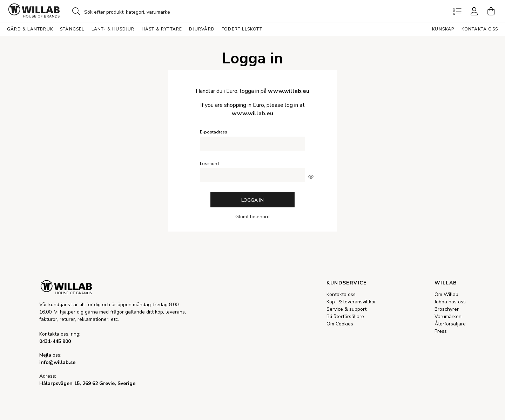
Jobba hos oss (450, 302)
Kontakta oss (480, 29)
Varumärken (448, 316)
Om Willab (446, 294)
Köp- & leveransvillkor (351, 302)
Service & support (346, 309)
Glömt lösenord (252, 217)
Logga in (252, 200)
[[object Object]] (311, 177)
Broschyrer (447, 309)
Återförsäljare (450, 324)
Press (441, 331)
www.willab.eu (289, 91)
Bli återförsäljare (345, 316)
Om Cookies (340, 324)
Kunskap (443, 29)
